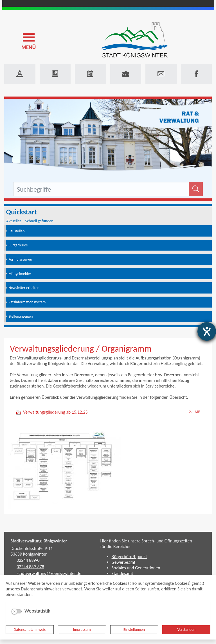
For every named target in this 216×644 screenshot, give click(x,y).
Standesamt (122, 573)
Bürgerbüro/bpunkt (129, 557)
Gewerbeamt (124, 562)
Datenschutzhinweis (30, 630)
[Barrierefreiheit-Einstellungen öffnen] (207, 331)
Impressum (82, 630)
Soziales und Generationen (136, 568)
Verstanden (186, 630)
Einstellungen (134, 630)
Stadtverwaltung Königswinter (39, 541)
